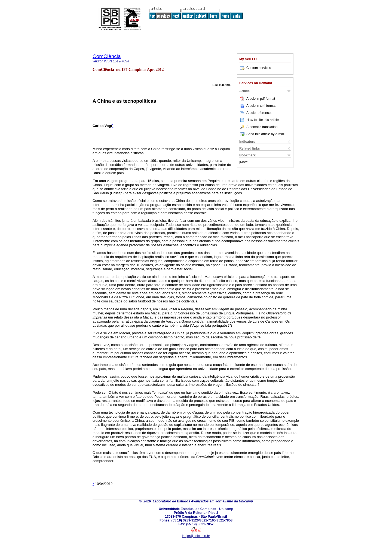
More (244, 162)
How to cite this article (263, 120)
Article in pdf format (257, 99)
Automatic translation (258, 127)
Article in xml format (257, 106)
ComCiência (107, 56)
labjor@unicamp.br (196, 536)
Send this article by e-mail (262, 134)
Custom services (255, 68)
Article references (256, 113)
